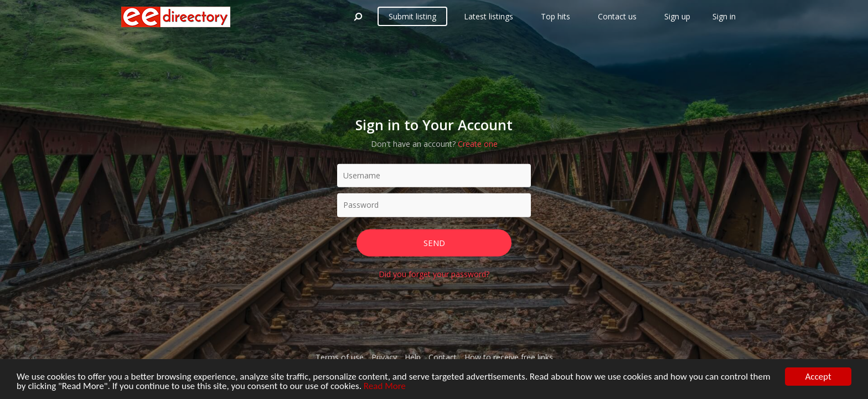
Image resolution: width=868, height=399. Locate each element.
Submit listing (412, 16)
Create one (478, 143)
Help (413, 357)
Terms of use (340, 357)
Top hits (556, 16)
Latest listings (489, 16)
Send (434, 242)
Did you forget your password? (434, 274)
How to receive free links (509, 357)
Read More (385, 387)
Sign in (724, 16)
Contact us (617, 16)
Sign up (677, 16)
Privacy (384, 357)
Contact (443, 357)
